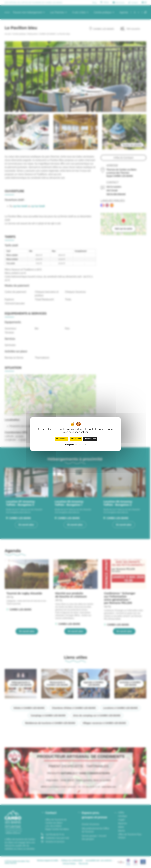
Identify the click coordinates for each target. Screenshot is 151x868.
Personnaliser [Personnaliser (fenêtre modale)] (90, 439)
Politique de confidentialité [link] (75, 445)
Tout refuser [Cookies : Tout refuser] (76, 439)
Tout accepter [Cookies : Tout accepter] (61, 439)
